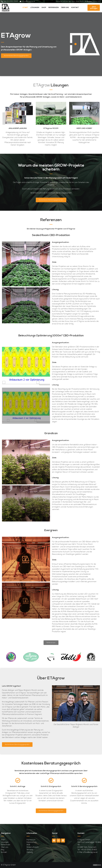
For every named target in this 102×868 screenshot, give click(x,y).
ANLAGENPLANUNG (18, 128)
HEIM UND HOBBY (84, 128)
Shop (44, 8)
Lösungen (35, 8)
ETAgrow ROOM (51, 128)
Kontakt (75, 8)
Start (25, 8)
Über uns (65, 8)
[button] (4, 264)
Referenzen (54, 8)
